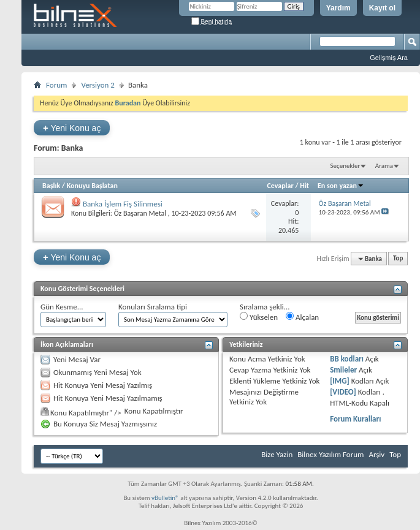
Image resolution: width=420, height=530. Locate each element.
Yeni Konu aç (72, 128)
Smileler (343, 370)
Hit (304, 186)
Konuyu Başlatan (92, 186)
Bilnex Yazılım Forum (330, 454)
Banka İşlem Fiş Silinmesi (123, 204)
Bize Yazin (277, 454)
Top (398, 259)
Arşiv (376, 454)
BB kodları (347, 359)
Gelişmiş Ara (389, 58)
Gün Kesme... (62, 307)
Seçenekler (346, 166)
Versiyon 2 (98, 85)
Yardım (338, 8)
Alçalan (302, 317)
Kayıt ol (382, 8)
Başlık (51, 186)
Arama (384, 166)
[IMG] (340, 381)
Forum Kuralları (355, 419)
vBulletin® (165, 498)
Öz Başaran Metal (140, 213)
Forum (56, 85)
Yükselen (259, 317)
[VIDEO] (343, 392)
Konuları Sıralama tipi (153, 307)
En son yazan (341, 186)
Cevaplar (280, 186)
